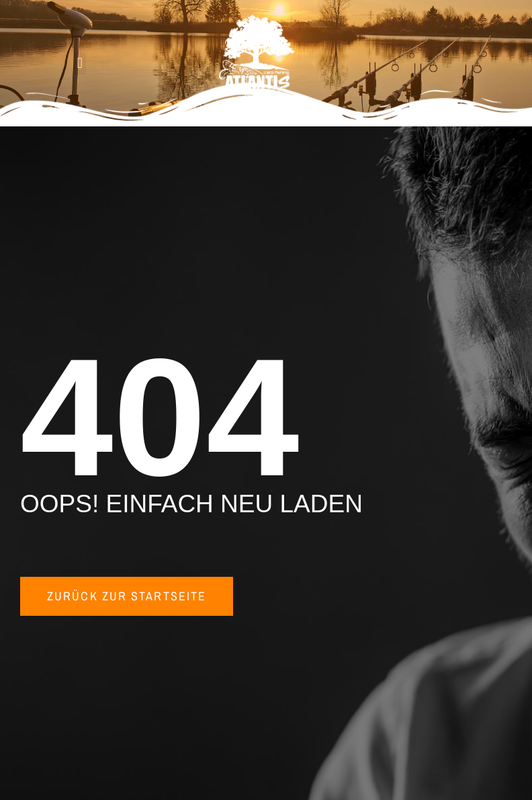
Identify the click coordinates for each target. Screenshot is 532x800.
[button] (80, 64)
